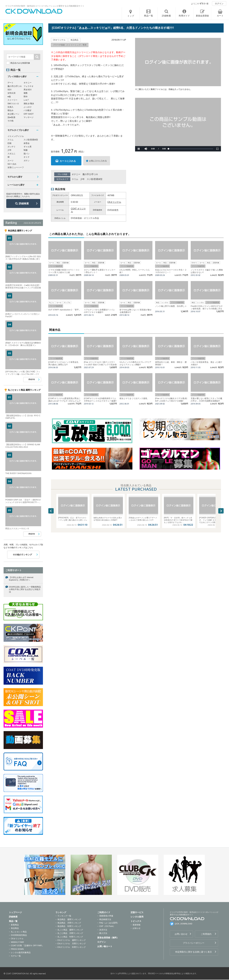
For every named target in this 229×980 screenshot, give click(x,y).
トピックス (136, 921)
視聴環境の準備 (106, 916)
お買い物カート (105, 946)
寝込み (10, 110)
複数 (26, 93)
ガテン (27, 161)
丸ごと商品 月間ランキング (70, 933)
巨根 (9, 143)
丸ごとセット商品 (19, 932)
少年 (82, 179)
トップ (131, 16)
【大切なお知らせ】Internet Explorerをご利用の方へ (21, 579)
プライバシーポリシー (194, 943)
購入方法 (103, 933)
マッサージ (29, 117)
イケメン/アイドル (16, 136)
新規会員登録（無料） (108, 938)
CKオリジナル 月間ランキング (72, 944)
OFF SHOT (29, 114)
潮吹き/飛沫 (29, 104)
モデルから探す (15, 177)
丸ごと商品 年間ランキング (70, 937)
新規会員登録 (202, 16)
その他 (10, 121)
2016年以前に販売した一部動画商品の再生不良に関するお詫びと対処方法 (25, 589)
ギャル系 (28, 147)
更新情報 (137, 925)
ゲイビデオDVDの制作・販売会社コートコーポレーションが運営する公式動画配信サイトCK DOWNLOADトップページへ (34, 11)
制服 (26, 150)
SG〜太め (12, 164)
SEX (9, 90)
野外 (26, 97)
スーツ (10, 161)
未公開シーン (13, 114)
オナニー (76, 174)
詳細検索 (24, 203)
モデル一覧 (16, 956)
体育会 (27, 143)
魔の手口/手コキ (90, 174)
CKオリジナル (114, 202)
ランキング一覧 (64, 916)
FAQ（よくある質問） (109, 923)
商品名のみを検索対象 (20, 63)
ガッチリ (11, 147)
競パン (27, 154)
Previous (51, 511)
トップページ (15, 912)
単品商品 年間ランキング (69, 926)
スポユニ (11, 154)
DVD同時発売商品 (19, 935)
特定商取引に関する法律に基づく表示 (194, 952)
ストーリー (12, 100)
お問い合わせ (181, 934)
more (32, 379)
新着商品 (15, 925)
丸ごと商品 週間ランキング (70, 930)
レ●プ (26, 100)
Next (221, 511)
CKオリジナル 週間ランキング (72, 940)
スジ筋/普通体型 (95, 179)
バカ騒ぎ (28, 110)
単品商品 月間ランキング (69, 923)
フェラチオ (29, 86)
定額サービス (137, 912)
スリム (75, 179)
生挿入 (10, 107)
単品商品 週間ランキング (69, 919)
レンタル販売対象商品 (21, 952)
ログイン (219, 4)
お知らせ (137, 928)
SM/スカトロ (13, 104)
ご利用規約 (206, 934)
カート (220, 16)
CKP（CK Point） (107, 926)
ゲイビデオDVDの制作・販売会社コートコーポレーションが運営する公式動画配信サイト (45, 6)
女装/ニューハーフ (16, 167)
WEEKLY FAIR (17, 942)
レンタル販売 (137, 917)
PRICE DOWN (17, 949)
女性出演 (11, 93)
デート (10, 83)
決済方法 (103, 930)
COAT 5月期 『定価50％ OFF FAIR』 (27, 945)
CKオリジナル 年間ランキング (72, 947)
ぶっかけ (28, 107)
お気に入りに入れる (98, 161)
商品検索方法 (105, 919)
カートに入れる (68, 161)
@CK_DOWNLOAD (183, 924)
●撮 (9, 97)
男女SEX (28, 90)
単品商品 (15, 928)
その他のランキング (22, 555)
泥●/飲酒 (11, 117)
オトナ (27, 157)
